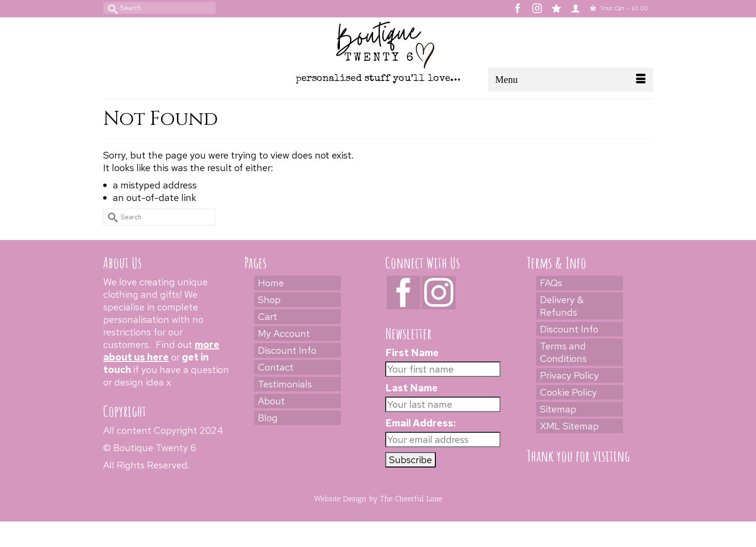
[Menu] (570, 80)
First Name (412, 353)
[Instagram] (439, 293)
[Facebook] (404, 293)
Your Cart (619, 8)
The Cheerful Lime (411, 499)
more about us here (161, 351)
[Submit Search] (110, 8)
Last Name (412, 388)
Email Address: (420, 423)
